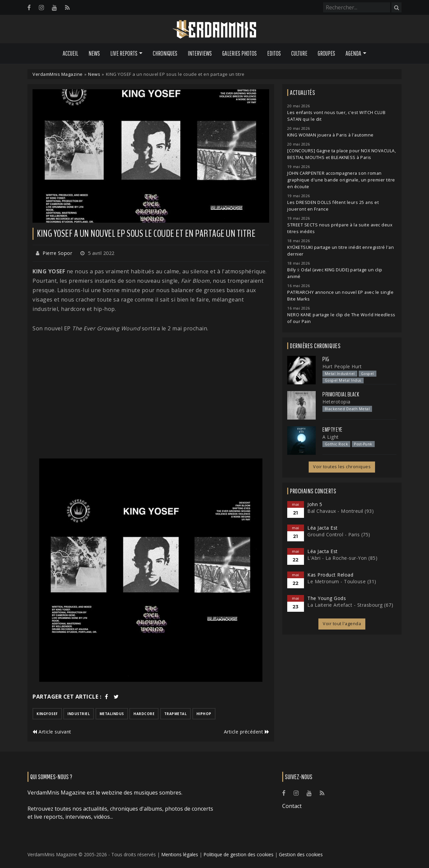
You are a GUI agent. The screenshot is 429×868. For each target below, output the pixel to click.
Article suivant (52, 732)
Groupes (326, 53)
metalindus (112, 714)
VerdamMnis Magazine (58, 74)
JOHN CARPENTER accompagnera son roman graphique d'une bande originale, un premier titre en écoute (341, 180)
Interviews (200, 53)
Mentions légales (180, 854)
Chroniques (165, 53)
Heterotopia (336, 402)
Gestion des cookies (301, 854)
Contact (292, 806)
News (94, 53)
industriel (79, 714)
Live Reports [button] (124, 53)
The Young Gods (327, 598)
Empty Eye (332, 430)
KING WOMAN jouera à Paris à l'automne (330, 135)
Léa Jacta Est (323, 528)
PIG (326, 359)
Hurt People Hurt (342, 366)
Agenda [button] (353, 53)
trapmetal (176, 714)
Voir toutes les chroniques (342, 467)
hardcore (144, 714)
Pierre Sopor (57, 253)
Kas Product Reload (330, 575)
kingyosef (47, 714)
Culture (299, 53)
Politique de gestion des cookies (238, 854)
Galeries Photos (239, 53)
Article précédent (247, 732)
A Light (331, 437)
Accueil (70, 53)
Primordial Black (341, 394)
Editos (274, 53)
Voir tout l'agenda (342, 624)
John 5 (315, 504)
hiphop (204, 714)
